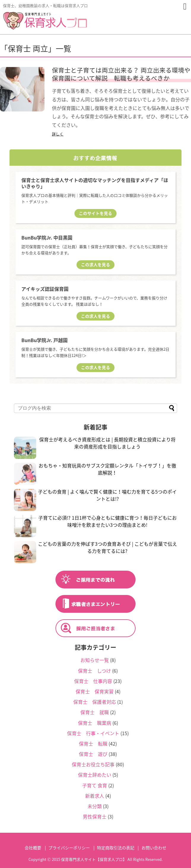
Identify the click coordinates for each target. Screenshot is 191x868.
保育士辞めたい (95, 775)
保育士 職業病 (95, 723)
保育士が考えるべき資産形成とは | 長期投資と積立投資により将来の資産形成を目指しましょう (107, 443)
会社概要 (33, 848)
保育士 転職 (93, 743)
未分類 (95, 806)
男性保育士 (95, 816)
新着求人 (95, 796)
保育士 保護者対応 (95, 702)
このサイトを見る (95, 213)
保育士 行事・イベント (93, 733)
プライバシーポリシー (69, 848)
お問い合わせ (154, 848)
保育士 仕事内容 (93, 681)
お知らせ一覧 (95, 660)
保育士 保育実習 (95, 691)
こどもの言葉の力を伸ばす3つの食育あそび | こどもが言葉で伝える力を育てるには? (108, 547)
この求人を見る (95, 264)
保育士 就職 (95, 712)
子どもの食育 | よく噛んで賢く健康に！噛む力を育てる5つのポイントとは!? (107, 495)
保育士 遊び (93, 754)
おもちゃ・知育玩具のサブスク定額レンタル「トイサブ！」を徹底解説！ (107, 469)
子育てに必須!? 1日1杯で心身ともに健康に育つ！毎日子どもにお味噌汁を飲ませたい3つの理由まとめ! (108, 521)
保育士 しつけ (94, 671)
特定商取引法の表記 (116, 848)
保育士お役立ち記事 (93, 764)
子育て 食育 (95, 785)
